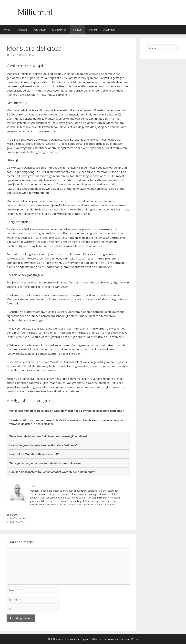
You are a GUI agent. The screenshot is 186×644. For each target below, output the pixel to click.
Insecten (22, 30)
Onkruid (92, 30)
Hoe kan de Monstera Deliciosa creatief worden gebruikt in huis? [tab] (51, 472)
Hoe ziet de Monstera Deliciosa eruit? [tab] (33, 454)
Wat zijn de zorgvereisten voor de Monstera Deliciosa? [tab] (44, 463)
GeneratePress (129, 639)
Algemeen (109, 30)
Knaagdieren (59, 30)
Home (7, 30)
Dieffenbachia (18, 518)
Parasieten (39, 30)
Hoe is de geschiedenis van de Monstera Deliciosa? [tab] (42, 445)
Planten (77, 30)
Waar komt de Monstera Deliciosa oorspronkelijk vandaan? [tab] (47, 436)
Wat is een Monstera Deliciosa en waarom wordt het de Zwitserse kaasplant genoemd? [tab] (65, 411)
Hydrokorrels (17, 522)
